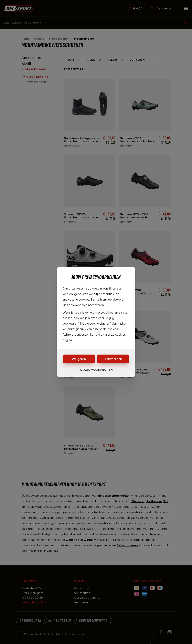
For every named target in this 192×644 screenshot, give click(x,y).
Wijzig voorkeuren (96, 370)
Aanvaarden (113, 359)
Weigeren (79, 359)
